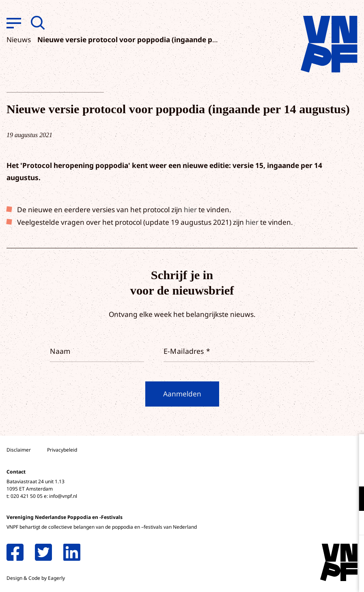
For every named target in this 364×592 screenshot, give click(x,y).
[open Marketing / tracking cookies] (351, 524)
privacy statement (324, 472)
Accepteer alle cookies (295, 553)
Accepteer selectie (295, 577)
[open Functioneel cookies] (351, 499)
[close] (351, 449)
